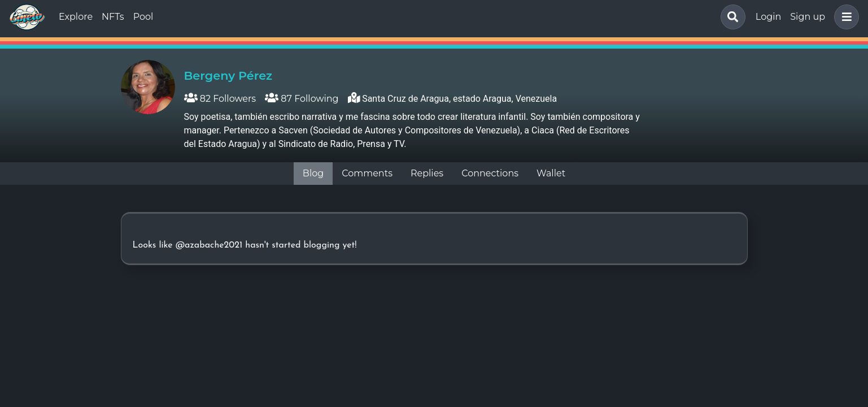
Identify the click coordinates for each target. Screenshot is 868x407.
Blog (313, 173)
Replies (427, 173)
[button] (844, 17)
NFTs (113, 17)
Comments (367, 173)
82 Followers (220, 99)
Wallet (551, 173)
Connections (490, 173)
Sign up (808, 17)
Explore (76, 17)
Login (768, 17)
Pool (143, 17)
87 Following (302, 99)
